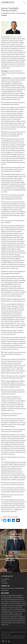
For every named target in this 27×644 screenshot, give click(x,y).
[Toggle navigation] (24, 2)
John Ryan (6, 13)
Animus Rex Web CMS (18, 638)
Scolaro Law (15, 37)
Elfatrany (22, 636)
